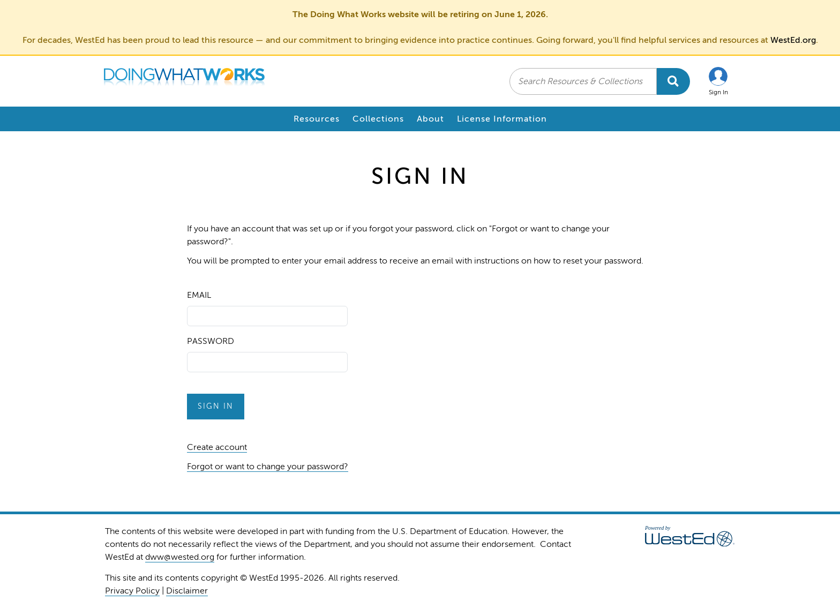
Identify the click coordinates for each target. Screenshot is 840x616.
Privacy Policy (132, 591)
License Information (502, 119)
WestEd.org (793, 40)
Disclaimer (187, 591)
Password (211, 341)
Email (199, 295)
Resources (317, 119)
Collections (378, 119)
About (430, 119)
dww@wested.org (180, 557)
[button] (718, 81)
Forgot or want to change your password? (268, 467)
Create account (217, 447)
